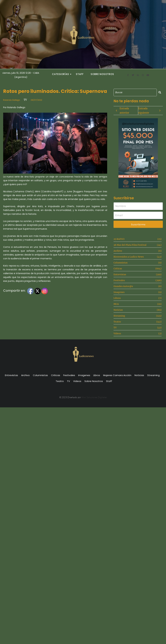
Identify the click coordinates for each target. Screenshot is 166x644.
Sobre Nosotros (102, 74)
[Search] (135, 92)
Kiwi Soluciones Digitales (94, 397)
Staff (80, 74)
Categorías (61, 74)
